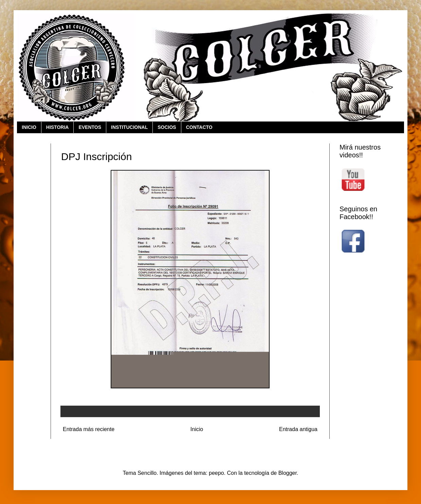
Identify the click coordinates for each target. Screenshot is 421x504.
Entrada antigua (298, 429)
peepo (216, 473)
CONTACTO (199, 127)
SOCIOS (167, 127)
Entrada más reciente (89, 429)
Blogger (288, 473)
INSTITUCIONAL (129, 127)
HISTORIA (58, 127)
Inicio (197, 429)
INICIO (29, 127)
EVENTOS (90, 127)
